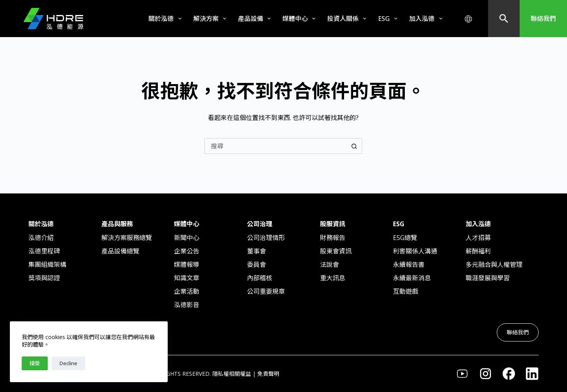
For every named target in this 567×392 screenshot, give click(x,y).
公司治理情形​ (266, 238)
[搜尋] (504, 19)
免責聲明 (268, 374)
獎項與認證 (44, 278)
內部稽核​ (260, 278)
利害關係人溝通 (415, 251)
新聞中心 (187, 238)
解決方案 (211, 19)
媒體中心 (300, 19)
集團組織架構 (47, 264)
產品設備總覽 (120, 251)
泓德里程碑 (44, 251)
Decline (68, 363)
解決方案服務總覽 (127, 238)
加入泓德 (427, 19)
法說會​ (329, 264)
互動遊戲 (406, 291)
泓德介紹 (41, 238)
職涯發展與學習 (488, 278)
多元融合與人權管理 (494, 264)
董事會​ (256, 251)
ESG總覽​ (405, 238)
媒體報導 (187, 264)
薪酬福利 (478, 251)
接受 (35, 363)
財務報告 (333, 238)
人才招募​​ (478, 238)
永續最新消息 (412, 278)
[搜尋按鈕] (354, 146)
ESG (389, 19)
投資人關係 (348, 19)
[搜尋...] (275, 146)
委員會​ (256, 264)
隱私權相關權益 (232, 374)
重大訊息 (333, 278)
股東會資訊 (336, 251)
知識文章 (187, 278)
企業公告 (187, 251)
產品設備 (256, 19)
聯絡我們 (543, 19)
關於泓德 (166, 19)
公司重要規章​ (266, 291)
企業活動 (187, 291)
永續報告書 (409, 264)
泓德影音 (187, 305)
